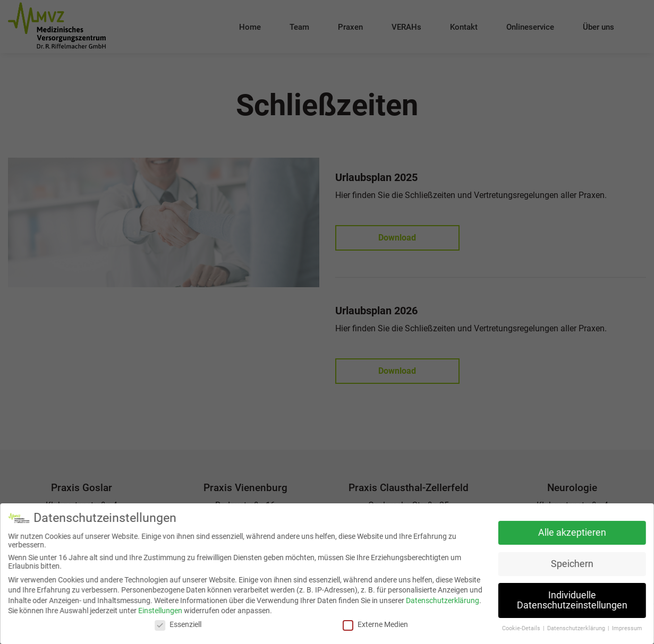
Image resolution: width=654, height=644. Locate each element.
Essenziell (179, 624)
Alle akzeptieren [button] (570, 533)
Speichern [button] (570, 564)
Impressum (624, 628)
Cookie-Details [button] (520, 628)
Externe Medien (375, 624)
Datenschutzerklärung (442, 600)
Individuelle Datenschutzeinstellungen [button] (570, 600)
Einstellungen (162, 611)
